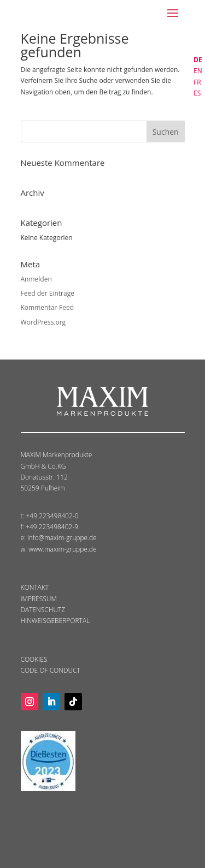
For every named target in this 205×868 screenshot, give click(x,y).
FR (197, 82)
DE (198, 60)
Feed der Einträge (48, 293)
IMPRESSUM (39, 599)
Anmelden (36, 279)
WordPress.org (43, 322)
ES (197, 93)
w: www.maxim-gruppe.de (59, 549)
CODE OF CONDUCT (51, 670)
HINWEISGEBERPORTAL (55, 621)
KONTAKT (35, 587)
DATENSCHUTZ (43, 610)
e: (24, 538)
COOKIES (34, 659)
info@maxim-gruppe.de (62, 538)
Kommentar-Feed (48, 307)
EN (198, 71)
